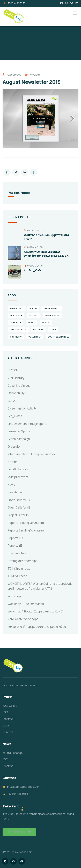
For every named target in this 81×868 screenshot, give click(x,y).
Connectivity (16, 393)
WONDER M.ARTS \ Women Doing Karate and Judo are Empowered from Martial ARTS (40, 586)
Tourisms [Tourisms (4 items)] (16, 337)
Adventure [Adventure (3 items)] (16, 308)
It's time (13, 462)
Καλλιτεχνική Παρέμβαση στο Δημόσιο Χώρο (37, 627)
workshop (14, 596)
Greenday (14, 447)
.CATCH (13, 370)
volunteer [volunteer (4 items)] (35, 337)
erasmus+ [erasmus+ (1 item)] (16, 315)
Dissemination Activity (22, 408)
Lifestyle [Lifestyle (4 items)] (15, 322)
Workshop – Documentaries (26, 604)
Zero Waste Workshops (23, 619)
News (11, 485)
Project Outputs (18, 515)
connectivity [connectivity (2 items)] (52, 308)
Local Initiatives (18, 469)
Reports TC (15, 538)
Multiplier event (18, 477)
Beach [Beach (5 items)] (33, 308)
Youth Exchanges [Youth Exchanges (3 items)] (59, 337)
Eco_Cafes (15, 416)
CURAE (12, 401)
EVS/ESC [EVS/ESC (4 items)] (33, 315)
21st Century (16, 378)
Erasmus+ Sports (19, 431)
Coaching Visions (19, 386)
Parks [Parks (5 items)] (31, 322)
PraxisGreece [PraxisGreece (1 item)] (18, 330)
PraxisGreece (12, 75)
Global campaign (19, 439)
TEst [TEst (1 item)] (53, 330)
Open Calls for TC (19, 500)
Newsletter (35, 75)
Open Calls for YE (19, 507)
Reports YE (15, 546)
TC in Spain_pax (19, 568)
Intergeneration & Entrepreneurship (31, 454)
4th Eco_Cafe (33, 270)
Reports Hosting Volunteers (26, 523)
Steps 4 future (17, 553)
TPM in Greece (17, 576)
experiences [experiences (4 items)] (52, 315)
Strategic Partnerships (23, 561)
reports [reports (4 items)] (39, 330)
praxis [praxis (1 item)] (46, 322)
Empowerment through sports (27, 424)
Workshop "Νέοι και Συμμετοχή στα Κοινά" (36, 611)
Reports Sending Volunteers (26, 530)
